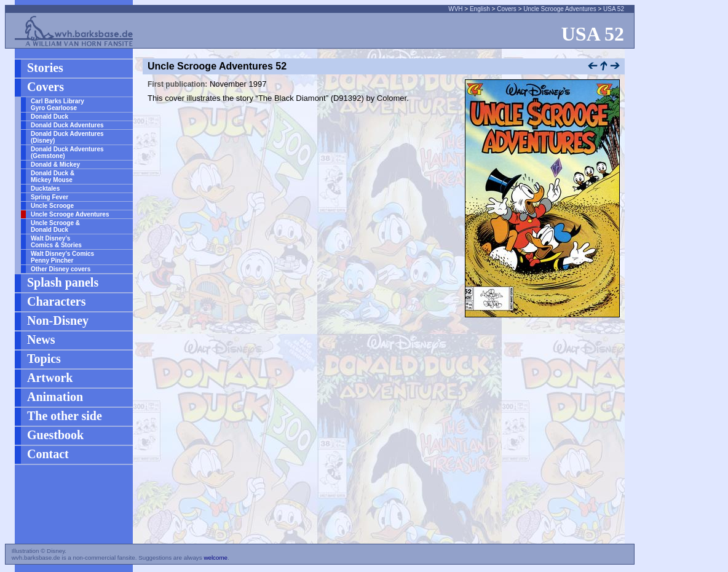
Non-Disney (58, 320)
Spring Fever (49, 197)
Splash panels (63, 282)
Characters (57, 301)
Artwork (50, 378)
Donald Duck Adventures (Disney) (67, 137)
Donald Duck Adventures (67, 125)
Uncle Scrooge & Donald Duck (55, 226)
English (480, 9)
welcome (216, 558)
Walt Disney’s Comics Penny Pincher (62, 257)
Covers (507, 9)
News (41, 340)
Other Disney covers (61, 269)
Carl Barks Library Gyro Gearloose (57, 105)
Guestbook (55, 435)
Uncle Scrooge (52, 206)
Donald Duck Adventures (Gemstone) (67, 153)
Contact (48, 454)
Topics (44, 359)
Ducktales (45, 189)
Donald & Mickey (55, 165)
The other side (65, 416)
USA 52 (614, 9)
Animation (55, 397)
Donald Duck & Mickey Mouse (53, 177)
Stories (45, 68)
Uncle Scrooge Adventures (560, 9)
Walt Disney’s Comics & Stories (56, 242)
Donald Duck (49, 117)
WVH (455, 9)
